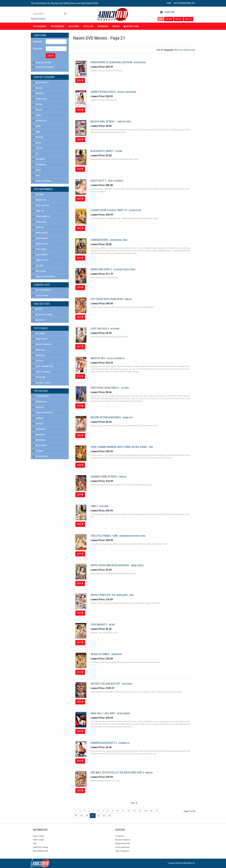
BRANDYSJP (39, 435)
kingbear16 (39, 440)
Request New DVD (123, 843)
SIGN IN (51, 56)
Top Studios (74, 26)
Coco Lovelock (41, 205)
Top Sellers (88, 26)
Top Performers (57, 26)
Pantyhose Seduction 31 (105, 388)
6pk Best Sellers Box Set (106, 684)
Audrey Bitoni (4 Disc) (103, 92)
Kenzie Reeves (41, 244)
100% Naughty (99, 624)
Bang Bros (39, 350)
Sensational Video (119, 240)
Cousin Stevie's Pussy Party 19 (109, 210)
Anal (37, 132)
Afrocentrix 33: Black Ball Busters (112, 62)
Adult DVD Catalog (41, 847)
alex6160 (38, 407)
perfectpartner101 (43, 413)
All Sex (38, 88)
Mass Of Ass (98, 358)
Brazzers (39, 355)
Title (176, 50)
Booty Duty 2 (99, 181)
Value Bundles (41, 83)
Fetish (37, 110)
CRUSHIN (38, 451)
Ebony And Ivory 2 (102, 269)
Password (38, 49)
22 (98, 816)
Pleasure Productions (124, 270)
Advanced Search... (39, 19)
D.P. (36, 154)
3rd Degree (127, 684)
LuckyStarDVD (41, 396)
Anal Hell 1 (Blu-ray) (103, 713)
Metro (112, 625)
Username (38, 42)
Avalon (128, 299)
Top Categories (40, 26)
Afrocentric (140, 62)
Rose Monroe (40, 255)
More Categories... (43, 181)
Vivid (151, 447)
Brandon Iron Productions (133, 536)
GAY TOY (189, 19)
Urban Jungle (137, 565)
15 (146, 811)
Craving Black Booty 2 (104, 743)
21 (93, 816)
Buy (80, 80)
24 (110, 816)
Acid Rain (115, 329)
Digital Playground (127, 92)
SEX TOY (179, 19)
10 (117, 811)
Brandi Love (40, 200)
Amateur (38, 93)
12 (129, 811)
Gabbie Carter (41, 260)
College (38, 148)
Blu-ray (38, 309)
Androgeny (117, 654)
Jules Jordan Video (43, 366)
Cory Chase (40, 249)
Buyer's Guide (39, 836)
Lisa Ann (38, 195)
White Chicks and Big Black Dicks (110, 565)
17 (157, 811)
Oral (37, 176)
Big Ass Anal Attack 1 (103, 121)
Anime (37, 126)
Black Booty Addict (102, 151)
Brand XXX (128, 418)
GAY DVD (169, 19)
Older (37, 170)
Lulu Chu (38, 266)
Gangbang (39, 159)
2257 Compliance (122, 851)
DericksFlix (39, 429)
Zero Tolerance (42, 372)
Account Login (131, 26)
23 (104, 816)
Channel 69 (124, 743)
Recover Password (45, 67)
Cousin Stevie (135, 210)
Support (116, 26)
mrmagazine (40, 402)
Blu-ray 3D (39, 320)
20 (87, 816)
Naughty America (42, 344)
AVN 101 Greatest (42, 290)
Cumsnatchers (100, 240)
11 (123, 811)
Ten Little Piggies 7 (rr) (104, 536)
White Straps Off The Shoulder (109, 595)
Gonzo (37, 115)
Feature (38, 104)
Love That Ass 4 (100, 329)
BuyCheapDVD (41, 456)
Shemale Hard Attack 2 (104, 477)
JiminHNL (38, 418)
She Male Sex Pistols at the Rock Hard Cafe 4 (118, 772)
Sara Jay (39, 211)
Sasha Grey (40, 222)
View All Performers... (45, 277)
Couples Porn (41, 296)
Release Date (190, 50)
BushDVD (38, 424)
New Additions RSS (41, 851)
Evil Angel (39, 333)
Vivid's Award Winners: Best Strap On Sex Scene (119, 447)
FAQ (35, 843)
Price (181, 50)
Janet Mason (40, 238)
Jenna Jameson (41, 216)
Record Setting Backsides (106, 417)
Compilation (40, 99)
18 (76, 816)
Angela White (41, 233)
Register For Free (44, 63)
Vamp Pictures (124, 122)
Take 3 (94, 506)
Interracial (40, 165)
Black (37, 143)
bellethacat (40, 446)
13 (134, 811)
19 (81, 816)
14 (140, 811)
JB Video (125, 388)
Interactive (40, 121)
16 (151, 811)
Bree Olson (39, 271)
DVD (160, 19)
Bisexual (38, 137)
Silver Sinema (123, 713)
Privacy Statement (122, 847)
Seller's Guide (39, 840)
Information (103, 26)
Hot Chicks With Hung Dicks (107, 299)
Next (134, 803)
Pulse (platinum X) (116, 358)
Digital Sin (39, 377)
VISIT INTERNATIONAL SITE (184, 3)
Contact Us (120, 836)
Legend (119, 151)
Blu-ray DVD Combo (43, 315)
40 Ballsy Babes (100, 654)
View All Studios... (43, 383)
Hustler (38, 361)
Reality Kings (40, 339)
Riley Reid (39, 227)
